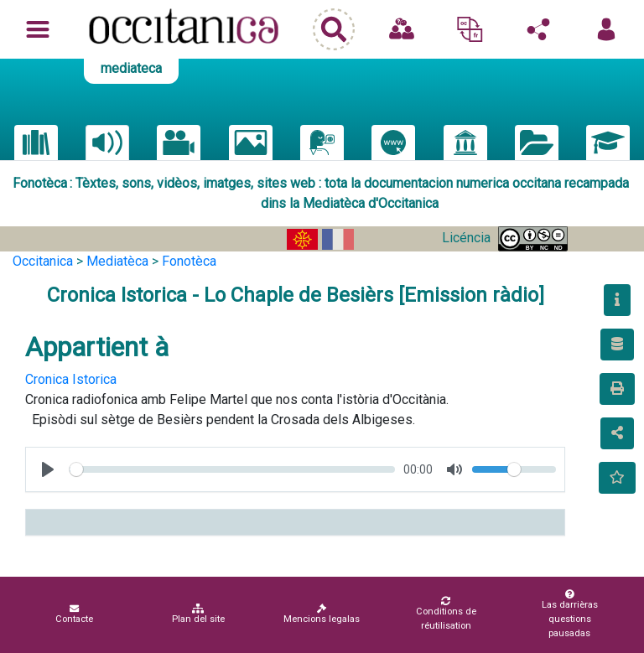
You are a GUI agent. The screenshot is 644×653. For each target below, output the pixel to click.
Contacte (74, 614)
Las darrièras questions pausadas (570, 614)
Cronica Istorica (71, 379)
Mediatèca (117, 261)
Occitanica (43, 261)
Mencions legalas (322, 614)
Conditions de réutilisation (446, 614)
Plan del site (198, 614)
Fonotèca (189, 261)
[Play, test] (48, 469)
